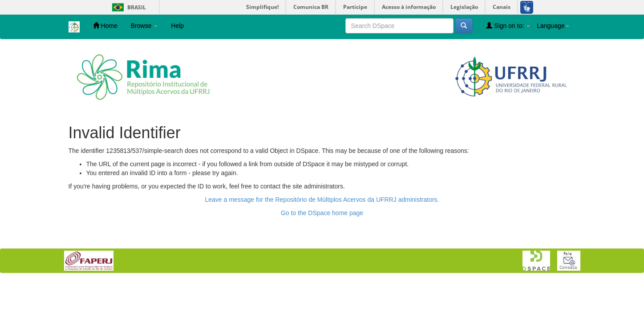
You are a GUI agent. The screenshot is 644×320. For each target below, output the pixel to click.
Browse (144, 26)
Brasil (128, 7)
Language (553, 26)
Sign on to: (508, 26)
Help (177, 26)
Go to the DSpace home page (322, 213)
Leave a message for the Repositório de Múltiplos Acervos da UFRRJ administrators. (322, 200)
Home (105, 26)
